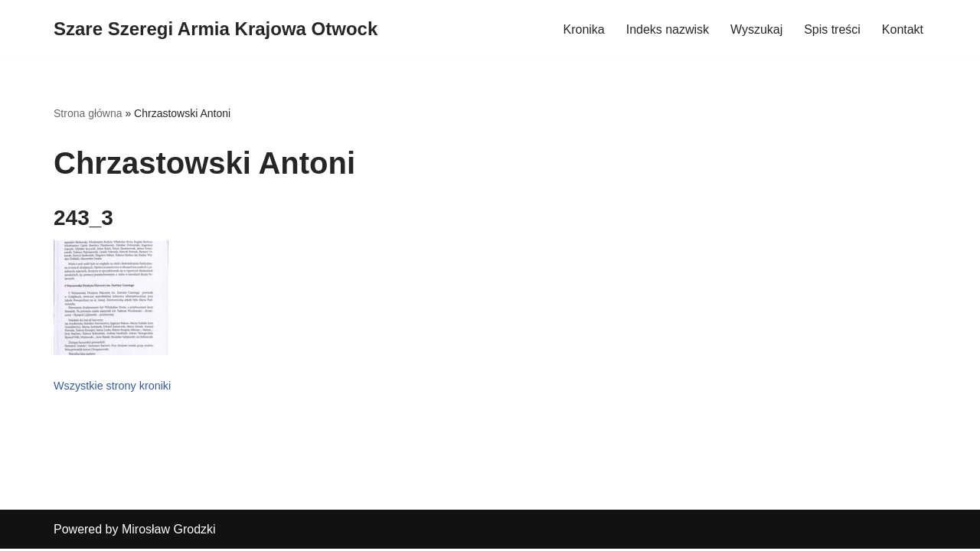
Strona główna (88, 113)
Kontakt (903, 29)
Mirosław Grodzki (169, 531)
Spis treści (832, 29)
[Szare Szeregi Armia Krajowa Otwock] (216, 29)
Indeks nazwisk (667, 29)
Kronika (583, 29)
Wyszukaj (756, 29)
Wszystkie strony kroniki (113, 386)
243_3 (83, 218)
